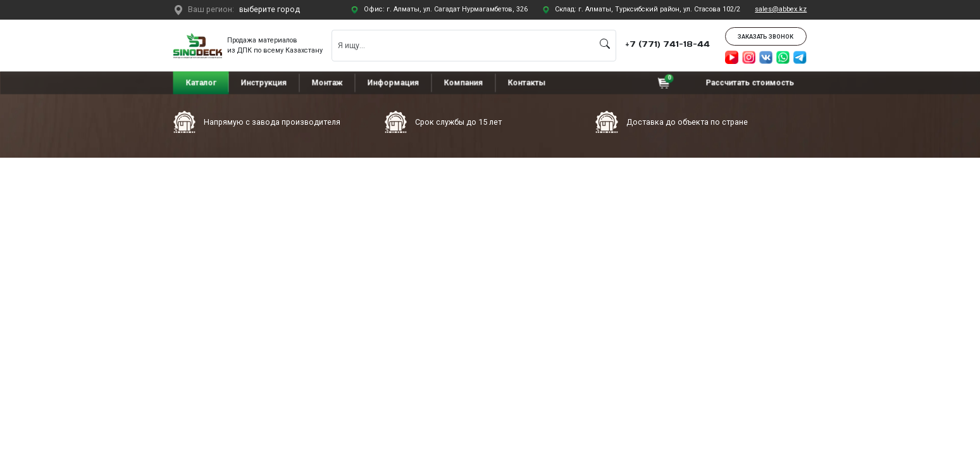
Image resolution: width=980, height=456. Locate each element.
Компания (463, 82)
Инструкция (264, 82)
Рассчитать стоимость (750, 82)
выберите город (270, 9)
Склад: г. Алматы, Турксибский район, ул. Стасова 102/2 (648, 9)
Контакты (526, 82)
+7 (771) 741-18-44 (667, 44)
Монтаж (327, 82)
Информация (394, 82)
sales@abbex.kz (781, 9)
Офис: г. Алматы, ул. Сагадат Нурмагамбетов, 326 (446, 9)
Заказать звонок (766, 36)
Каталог (201, 82)
